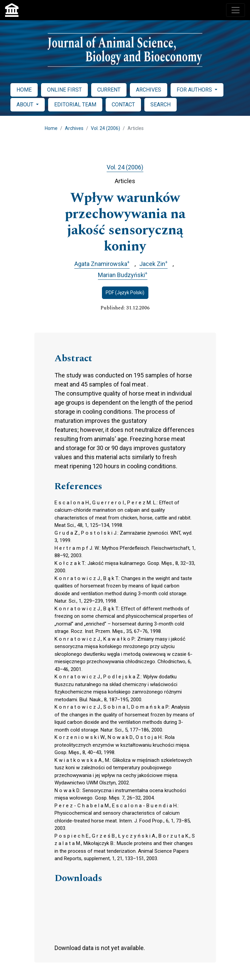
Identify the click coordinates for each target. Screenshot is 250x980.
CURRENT (109, 90)
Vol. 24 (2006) (105, 128)
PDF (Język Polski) (125, 293)
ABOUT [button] (26, 105)
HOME (24, 90)
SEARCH (160, 105)
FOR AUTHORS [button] (195, 90)
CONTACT (123, 105)
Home (51, 128)
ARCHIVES (149, 90)
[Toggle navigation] (236, 10)
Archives (74, 128)
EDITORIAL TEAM (75, 105)
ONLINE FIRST (64, 90)
